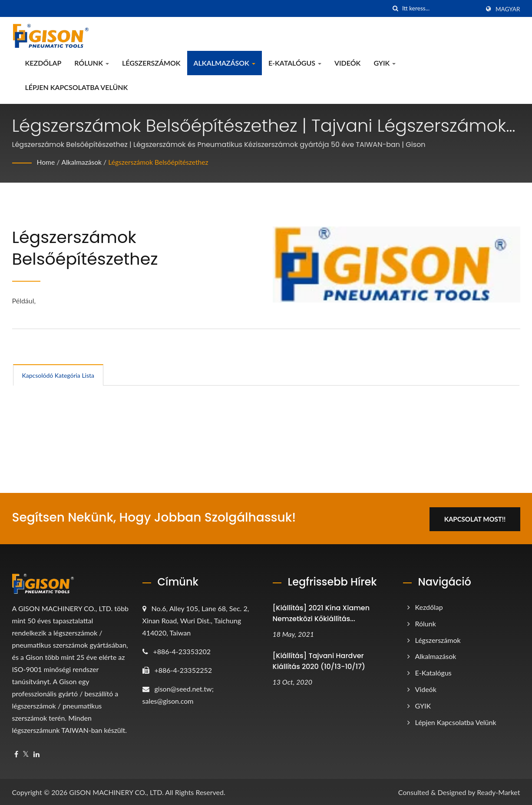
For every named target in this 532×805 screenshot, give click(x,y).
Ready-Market (498, 791)
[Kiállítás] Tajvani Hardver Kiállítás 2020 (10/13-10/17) (319, 660)
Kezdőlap (43, 63)
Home (46, 162)
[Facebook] (16, 753)
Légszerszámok (151, 63)
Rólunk (92, 63)
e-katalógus (295, 63)
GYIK (385, 63)
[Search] (441, 8)
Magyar (508, 9)
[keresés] (396, 8)
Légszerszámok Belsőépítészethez (161, 162)
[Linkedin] (36, 753)
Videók (347, 63)
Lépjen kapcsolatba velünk (77, 87)
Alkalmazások (225, 63)
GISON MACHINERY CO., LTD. (116, 791)
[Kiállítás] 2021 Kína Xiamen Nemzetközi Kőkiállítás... (321, 612)
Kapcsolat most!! (478, 518)
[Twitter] (26, 753)
